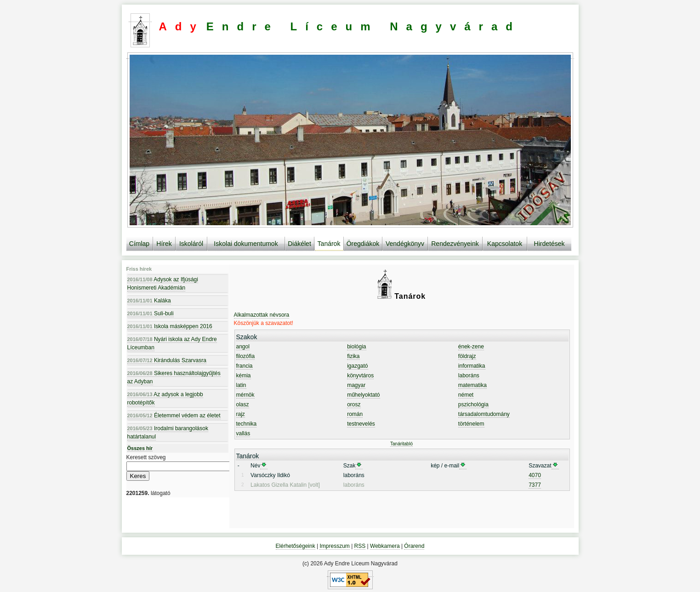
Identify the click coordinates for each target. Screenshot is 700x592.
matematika (472, 385)
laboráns (469, 376)
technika (247, 424)
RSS (360, 546)
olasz (243, 404)
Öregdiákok (363, 244)
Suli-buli (151, 313)
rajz (241, 414)
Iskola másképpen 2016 (170, 326)
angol (243, 347)
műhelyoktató (363, 395)
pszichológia (473, 404)
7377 (535, 485)
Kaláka (149, 301)
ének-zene (471, 347)
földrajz (467, 356)
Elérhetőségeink (296, 546)
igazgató (357, 366)
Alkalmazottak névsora (262, 315)
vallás (243, 433)
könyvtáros (360, 376)
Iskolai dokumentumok (246, 244)
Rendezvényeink (455, 244)
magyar (356, 385)
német (466, 395)
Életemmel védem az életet (174, 416)
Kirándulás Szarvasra (167, 360)
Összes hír (140, 448)
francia (245, 366)
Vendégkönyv (405, 244)
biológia (356, 347)
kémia (244, 376)
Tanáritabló (401, 444)
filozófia (246, 356)
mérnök (245, 395)
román (355, 414)
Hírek (164, 244)
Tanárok (329, 244)
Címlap (139, 244)
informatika (472, 366)
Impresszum (334, 546)
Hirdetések (549, 244)
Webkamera (385, 546)
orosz (354, 404)
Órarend (414, 546)
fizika (353, 356)
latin (241, 385)
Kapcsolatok (505, 244)
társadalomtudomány (484, 414)
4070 (535, 475)
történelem (471, 424)
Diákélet (299, 244)
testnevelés (361, 424)
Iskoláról (191, 244)
